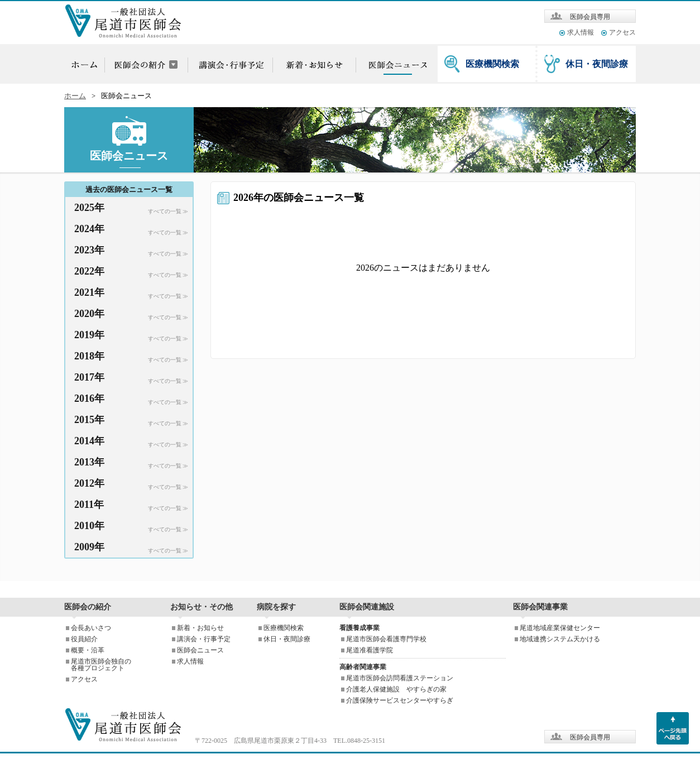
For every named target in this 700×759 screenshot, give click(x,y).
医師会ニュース (200, 650)
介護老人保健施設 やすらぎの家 (396, 689)
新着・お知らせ (200, 628)
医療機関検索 (492, 64)
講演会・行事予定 (204, 639)
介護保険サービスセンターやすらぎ (400, 700)
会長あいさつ (91, 628)
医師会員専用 (590, 17)
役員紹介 (84, 639)
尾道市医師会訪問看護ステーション (400, 678)
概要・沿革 (88, 650)
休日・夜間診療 (597, 64)
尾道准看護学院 (370, 650)
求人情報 (581, 32)
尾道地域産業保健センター (560, 628)
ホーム (75, 96)
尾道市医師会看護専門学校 (386, 639)
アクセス (622, 32)
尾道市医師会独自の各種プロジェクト (101, 665)
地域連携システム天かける (560, 639)
